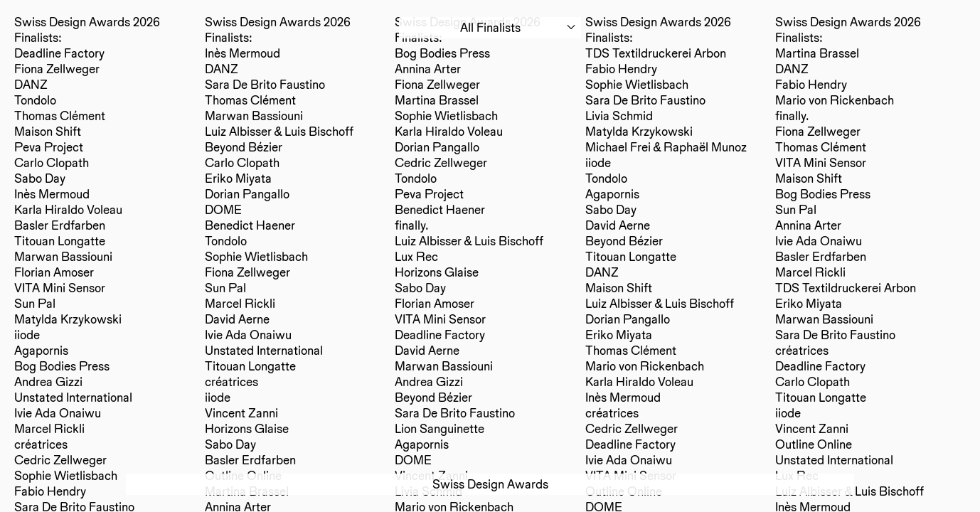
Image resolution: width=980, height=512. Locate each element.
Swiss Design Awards (490, 484)
